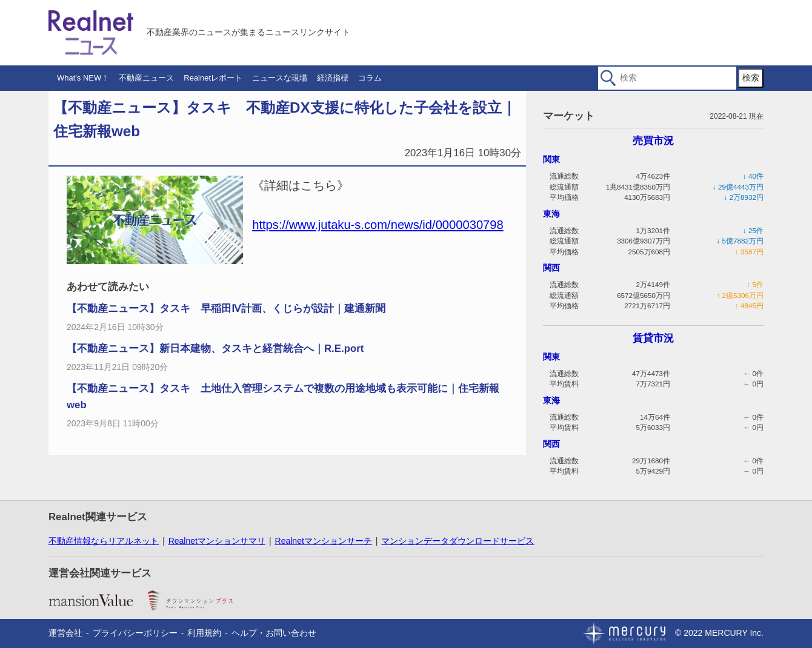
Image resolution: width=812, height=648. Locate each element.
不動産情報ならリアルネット (104, 541)
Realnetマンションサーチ (324, 541)
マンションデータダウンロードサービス (458, 541)
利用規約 (204, 633)
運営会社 (65, 633)
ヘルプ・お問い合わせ (274, 633)
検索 (751, 78)
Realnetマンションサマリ (217, 541)
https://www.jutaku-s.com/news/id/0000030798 (378, 225)
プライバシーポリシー (135, 633)
